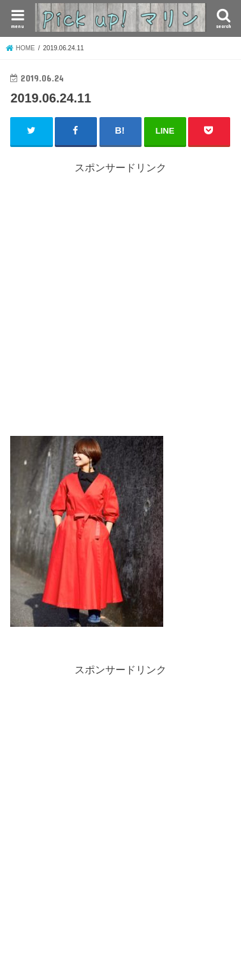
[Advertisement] (120, 296)
